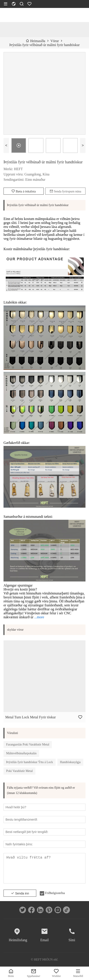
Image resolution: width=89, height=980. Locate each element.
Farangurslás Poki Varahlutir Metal (28, 744)
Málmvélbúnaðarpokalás (21, 753)
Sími (72, 940)
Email (44, 940)
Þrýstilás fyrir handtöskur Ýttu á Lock (30, 762)
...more (39, 617)
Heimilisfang (17, 940)
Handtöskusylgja (70, 762)
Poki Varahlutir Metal (19, 771)
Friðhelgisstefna (55, 893)
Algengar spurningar (18, 585)
